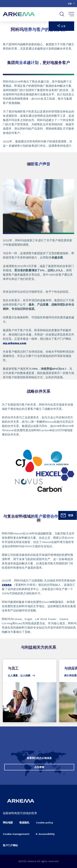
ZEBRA (7, 585)
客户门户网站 (10, 845)
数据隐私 (24, 823)
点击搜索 (39, 767)
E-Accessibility (45, 834)
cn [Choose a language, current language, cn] (70, 4)
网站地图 (8, 823)
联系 (67, 515)
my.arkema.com (15, 343)
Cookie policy (45, 823)
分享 (61, 26)
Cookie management (16, 834)
